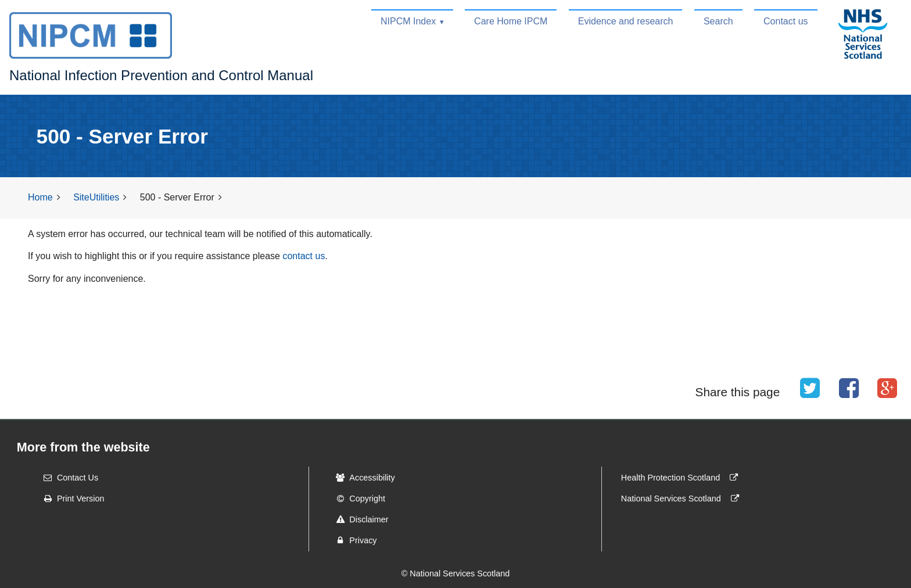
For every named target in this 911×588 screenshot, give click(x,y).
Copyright (357, 499)
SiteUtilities (96, 197)
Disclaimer (358, 519)
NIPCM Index (408, 21)
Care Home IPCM (511, 21)
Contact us (786, 21)
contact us (304, 256)
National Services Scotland (683, 499)
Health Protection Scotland (682, 478)
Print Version (70, 499)
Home (40, 197)
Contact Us (67, 478)
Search (718, 21)
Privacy (352, 540)
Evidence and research (626, 21)
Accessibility (361, 478)
